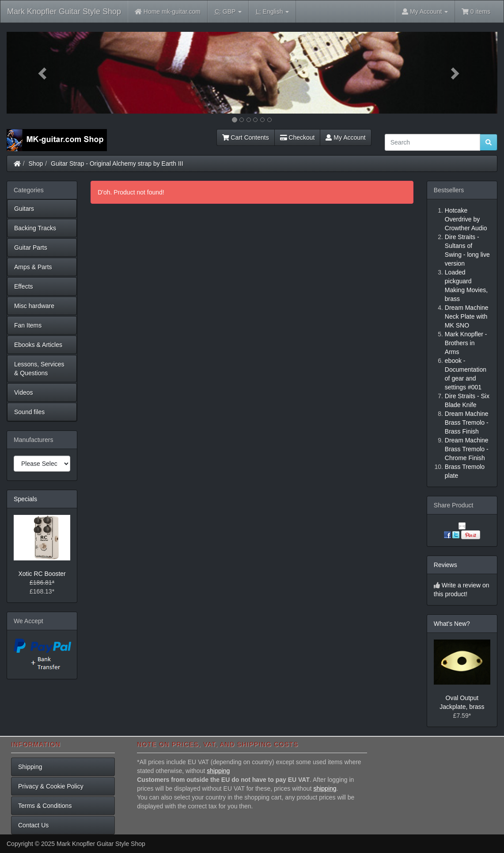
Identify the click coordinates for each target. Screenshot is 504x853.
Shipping (30, 767)
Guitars (24, 209)
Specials (25, 499)
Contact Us (33, 825)
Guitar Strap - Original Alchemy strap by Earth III (117, 164)
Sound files (29, 412)
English (272, 12)
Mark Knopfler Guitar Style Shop (64, 11)
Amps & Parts (33, 267)
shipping (218, 771)
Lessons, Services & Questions (39, 369)
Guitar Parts (31, 248)
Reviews (445, 565)
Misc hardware (34, 306)
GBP (228, 12)
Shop (36, 164)
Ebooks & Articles (38, 345)
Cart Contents (246, 137)
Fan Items (28, 325)
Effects (24, 286)
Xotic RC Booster (42, 574)
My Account (345, 137)
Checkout (297, 137)
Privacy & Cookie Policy (51, 786)
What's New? (452, 624)
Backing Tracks (35, 228)
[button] (44, 73)
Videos (24, 392)
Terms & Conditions (45, 806)
